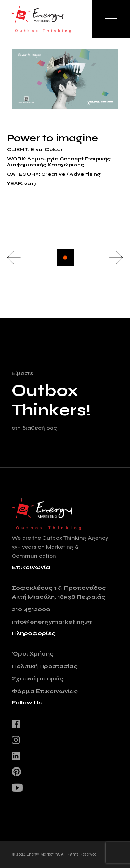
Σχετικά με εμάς (38, 679)
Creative (53, 174)
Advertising (85, 174)
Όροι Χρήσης (33, 654)
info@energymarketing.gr (52, 622)
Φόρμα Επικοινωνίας (45, 691)
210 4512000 (31, 609)
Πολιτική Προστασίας (45, 666)
